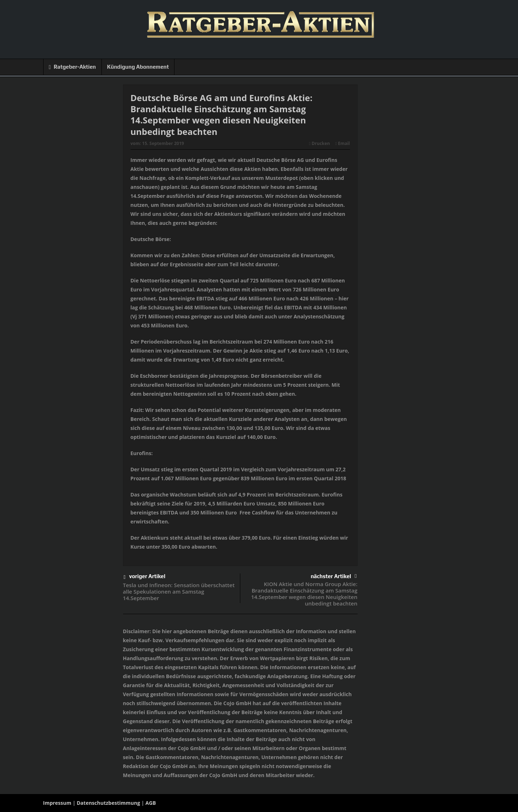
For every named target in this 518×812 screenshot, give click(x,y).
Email (342, 143)
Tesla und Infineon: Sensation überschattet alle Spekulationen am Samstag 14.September (179, 591)
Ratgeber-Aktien (72, 67)
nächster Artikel (334, 576)
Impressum (57, 803)
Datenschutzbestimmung (108, 803)
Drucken (319, 143)
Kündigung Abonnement (138, 67)
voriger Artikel (145, 577)
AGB (151, 803)
